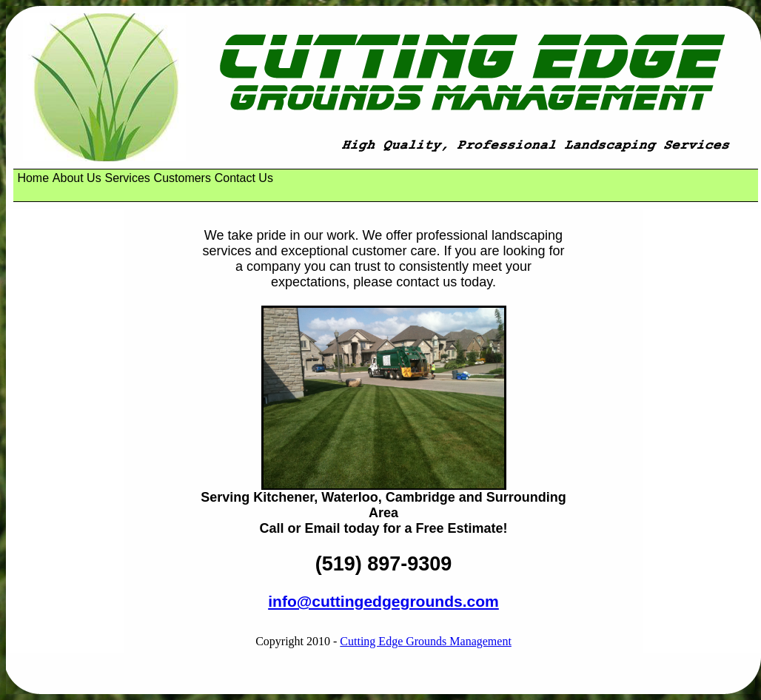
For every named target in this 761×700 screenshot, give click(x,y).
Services (127, 178)
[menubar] (147, 178)
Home (33, 178)
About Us (77, 178)
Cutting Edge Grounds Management (426, 641)
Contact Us (244, 178)
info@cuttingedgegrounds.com (383, 601)
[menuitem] (33, 178)
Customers (182, 178)
